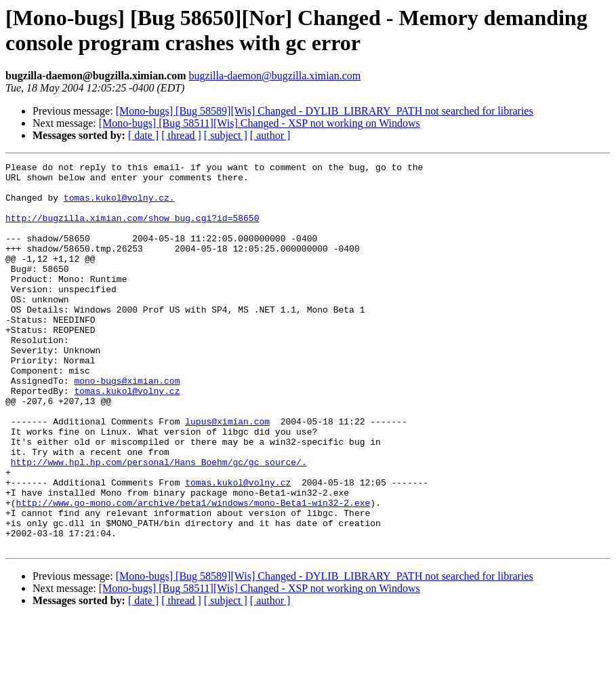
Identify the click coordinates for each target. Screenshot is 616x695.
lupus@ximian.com (227, 474)
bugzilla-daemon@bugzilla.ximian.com (274, 76)
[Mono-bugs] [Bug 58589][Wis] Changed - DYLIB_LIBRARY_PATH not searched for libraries (325, 111)
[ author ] (270, 135)
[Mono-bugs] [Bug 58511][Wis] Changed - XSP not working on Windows (260, 123)
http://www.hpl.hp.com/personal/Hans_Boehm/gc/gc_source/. (159, 523)
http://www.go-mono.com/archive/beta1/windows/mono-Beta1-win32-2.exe (193, 572)
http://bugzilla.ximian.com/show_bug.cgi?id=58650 (132, 230)
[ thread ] (181, 135)
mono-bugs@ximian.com (127, 425)
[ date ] (143, 135)
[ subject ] (226, 135)
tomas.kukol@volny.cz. (119, 205)
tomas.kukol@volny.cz (127, 437)
